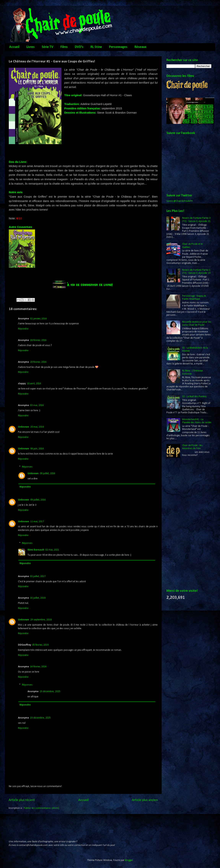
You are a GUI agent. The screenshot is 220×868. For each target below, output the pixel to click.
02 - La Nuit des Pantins (194, 397)
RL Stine (96, 47)
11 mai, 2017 (37, 522)
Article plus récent (22, 800)
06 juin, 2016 (37, 449)
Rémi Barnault (36, 550)
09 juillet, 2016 (48, 474)
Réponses (27, 467)
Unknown (24, 427)
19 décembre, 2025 (50, 692)
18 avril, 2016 (34, 384)
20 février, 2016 (38, 362)
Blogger (129, 860)
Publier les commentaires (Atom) (41, 808)
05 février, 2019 (40, 645)
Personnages (118, 47)
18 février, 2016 (38, 340)
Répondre (23, 329)
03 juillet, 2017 (38, 576)
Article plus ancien (145, 800)
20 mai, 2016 (37, 427)
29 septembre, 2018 (41, 620)
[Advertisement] (182, 525)
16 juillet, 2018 (38, 598)
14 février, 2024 (38, 667)
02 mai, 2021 (52, 550)
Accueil (14, 47)
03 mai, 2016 (37, 405)
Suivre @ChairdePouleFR (180, 201)
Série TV (48, 47)
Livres (31, 47)
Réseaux (140, 47)
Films (64, 47)
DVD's (79, 47)
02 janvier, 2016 (38, 319)
